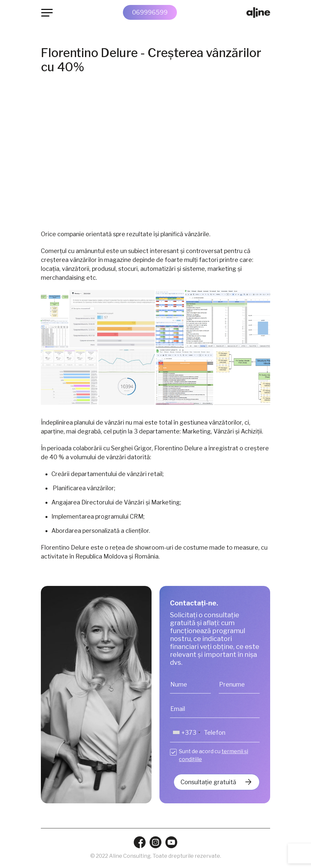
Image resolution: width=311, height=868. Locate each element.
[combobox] (186, 733)
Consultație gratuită (208, 782)
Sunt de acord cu (213, 755)
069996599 (150, 12)
